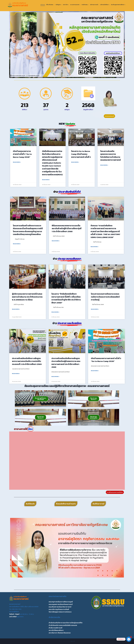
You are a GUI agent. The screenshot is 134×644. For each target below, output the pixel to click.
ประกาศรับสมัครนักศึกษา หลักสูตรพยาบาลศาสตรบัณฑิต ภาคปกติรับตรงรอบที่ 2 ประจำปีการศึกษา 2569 (27, 361)
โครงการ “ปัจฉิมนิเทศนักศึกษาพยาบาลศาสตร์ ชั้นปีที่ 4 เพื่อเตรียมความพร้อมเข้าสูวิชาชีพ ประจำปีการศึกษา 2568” (66, 298)
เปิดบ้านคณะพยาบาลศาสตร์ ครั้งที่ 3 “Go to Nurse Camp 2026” (22, 154)
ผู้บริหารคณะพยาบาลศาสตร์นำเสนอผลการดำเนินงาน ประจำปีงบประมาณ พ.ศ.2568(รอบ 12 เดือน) (27, 297)
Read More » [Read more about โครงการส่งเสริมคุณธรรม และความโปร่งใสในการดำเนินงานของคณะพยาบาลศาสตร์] (104, 165)
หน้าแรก (43, 5)
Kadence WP (73, 641)
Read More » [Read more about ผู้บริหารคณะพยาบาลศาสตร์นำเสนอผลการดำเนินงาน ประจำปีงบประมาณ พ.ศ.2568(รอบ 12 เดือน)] (16, 309)
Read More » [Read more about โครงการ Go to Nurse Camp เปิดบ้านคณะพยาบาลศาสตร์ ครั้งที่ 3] (75, 162)
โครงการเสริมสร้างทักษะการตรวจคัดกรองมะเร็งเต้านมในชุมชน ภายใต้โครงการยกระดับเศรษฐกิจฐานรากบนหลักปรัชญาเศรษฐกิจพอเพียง (28, 230)
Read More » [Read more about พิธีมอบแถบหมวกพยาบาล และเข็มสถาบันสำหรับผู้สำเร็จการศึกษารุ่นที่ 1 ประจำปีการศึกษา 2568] (56, 241)
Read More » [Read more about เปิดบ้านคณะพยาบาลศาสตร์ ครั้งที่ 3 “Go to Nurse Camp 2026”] (17, 162)
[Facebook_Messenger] (129, 639)
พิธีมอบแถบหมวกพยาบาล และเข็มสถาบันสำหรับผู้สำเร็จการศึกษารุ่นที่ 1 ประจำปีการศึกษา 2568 (67, 228)
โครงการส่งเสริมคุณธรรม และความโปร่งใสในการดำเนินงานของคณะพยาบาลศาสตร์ (111, 156)
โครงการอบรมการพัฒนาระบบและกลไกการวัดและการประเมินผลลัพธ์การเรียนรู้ (105, 297)
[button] (12, 45)
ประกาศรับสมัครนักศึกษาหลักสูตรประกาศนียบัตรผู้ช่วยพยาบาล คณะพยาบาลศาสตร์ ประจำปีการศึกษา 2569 (66, 363)
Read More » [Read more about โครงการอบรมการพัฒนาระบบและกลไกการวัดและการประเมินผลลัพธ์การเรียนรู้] (95, 309)
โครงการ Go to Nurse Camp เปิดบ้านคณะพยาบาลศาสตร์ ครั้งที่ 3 (81, 154)
